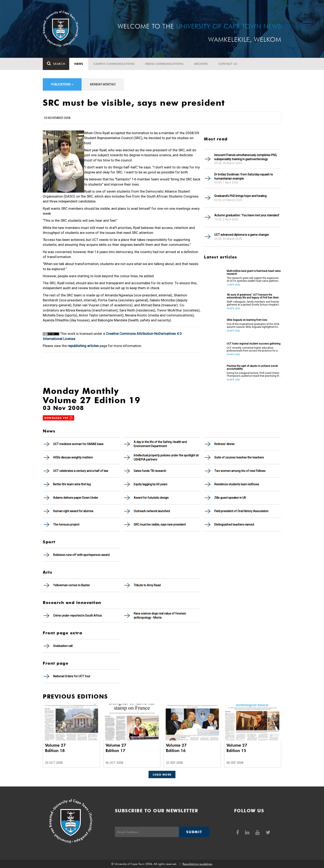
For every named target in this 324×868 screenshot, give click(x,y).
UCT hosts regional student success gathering (254, 344)
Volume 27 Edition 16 (176, 748)
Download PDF (58, 418)
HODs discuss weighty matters (73, 457)
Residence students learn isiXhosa (237, 484)
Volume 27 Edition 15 (237, 748)
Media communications (164, 64)
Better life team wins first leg (72, 484)
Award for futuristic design (151, 498)
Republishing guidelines (197, 864)
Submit (194, 832)
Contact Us (228, 64)
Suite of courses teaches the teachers (239, 457)
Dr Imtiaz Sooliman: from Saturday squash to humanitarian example (244, 176)
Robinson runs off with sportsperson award (81, 555)
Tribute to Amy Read (147, 585)
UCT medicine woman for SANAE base (78, 444)
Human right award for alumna (73, 511)
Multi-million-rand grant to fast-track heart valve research (254, 272)
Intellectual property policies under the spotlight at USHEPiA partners (166, 457)
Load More (162, 774)
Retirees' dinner (225, 444)
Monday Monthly (103, 84)
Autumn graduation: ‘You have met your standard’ (247, 215)
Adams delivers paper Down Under (76, 498)
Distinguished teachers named (234, 525)
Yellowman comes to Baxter (71, 585)
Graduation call (63, 646)
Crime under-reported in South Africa (77, 616)
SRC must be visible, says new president (160, 525)
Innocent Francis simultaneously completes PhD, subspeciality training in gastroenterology (246, 157)
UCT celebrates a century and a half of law (81, 471)
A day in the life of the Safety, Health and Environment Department (160, 444)
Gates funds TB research (150, 471)
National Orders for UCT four (72, 676)
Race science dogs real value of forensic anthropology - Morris (160, 616)
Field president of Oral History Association (241, 511)
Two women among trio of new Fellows (240, 471)
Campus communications (114, 64)
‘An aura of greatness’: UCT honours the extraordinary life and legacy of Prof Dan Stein (253, 296)
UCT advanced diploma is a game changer (242, 235)
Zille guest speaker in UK (230, 498)
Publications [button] (62, 84)
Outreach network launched (152, 511)
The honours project (66, 525)
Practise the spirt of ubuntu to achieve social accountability (252, 367)
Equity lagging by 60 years (151, 484)
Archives (201, 64)
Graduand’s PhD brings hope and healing (240, 196)
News (79, 64)
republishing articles (83, 346)
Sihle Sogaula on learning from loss (247, 320)
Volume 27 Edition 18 (55, 748)
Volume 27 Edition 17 (116, 748)
